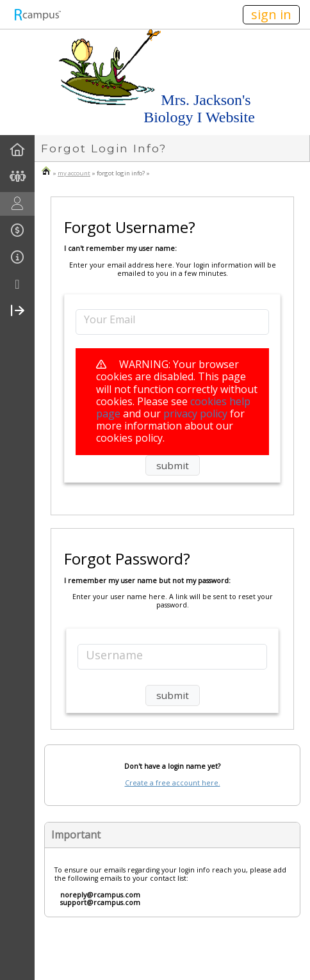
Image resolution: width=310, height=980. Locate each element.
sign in (271, 14)
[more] (17, 285)
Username (114, 655)
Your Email (110, 319)
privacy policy (195, 414)
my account (74, 173)
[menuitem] (17, 150)
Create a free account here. (173, 783)
